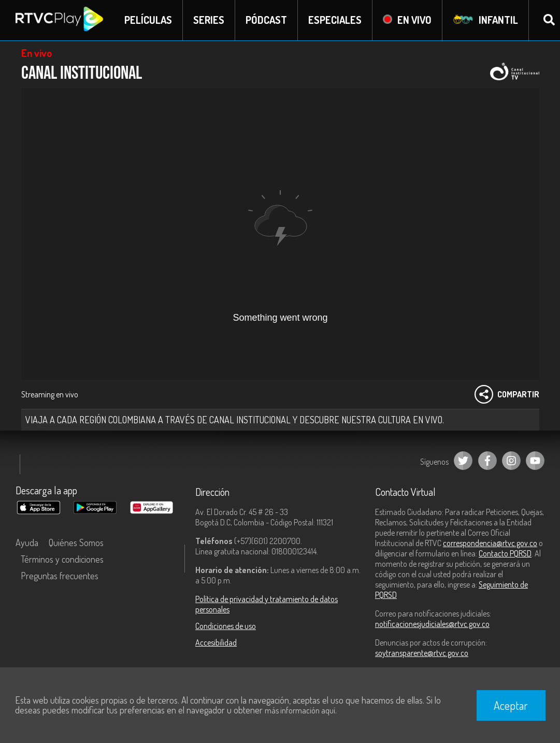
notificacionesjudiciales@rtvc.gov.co (432, 624)
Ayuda (27, 542)
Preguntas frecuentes (60, 576)
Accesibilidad (216, 642)
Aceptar (511, 705)
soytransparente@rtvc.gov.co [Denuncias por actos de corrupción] (422, 653)
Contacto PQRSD (505, 553)
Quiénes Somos (76, 542)
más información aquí (300, 710)
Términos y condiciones (62, 559)
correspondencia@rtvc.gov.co (490, 543)
